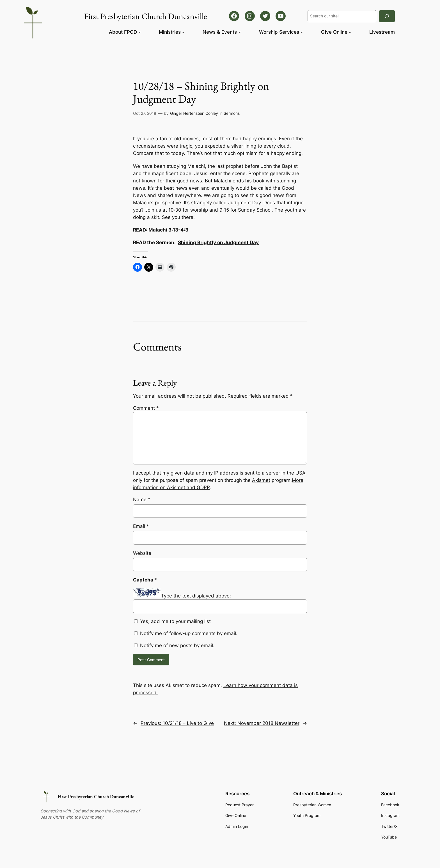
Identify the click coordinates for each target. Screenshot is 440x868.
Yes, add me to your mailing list (172, 621)
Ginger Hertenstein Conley (194, 113)
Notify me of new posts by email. (177, 645)
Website (142, 553)
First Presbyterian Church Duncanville (96, 796)
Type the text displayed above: (196, 596)
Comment (146, 408)
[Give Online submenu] (350, 32)
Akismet (261, 480)
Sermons (232, 113)
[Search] (387, 16)
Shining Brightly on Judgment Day (218, 242)
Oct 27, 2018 (145, 113)
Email (141, 526)
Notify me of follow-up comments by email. (189, 633)
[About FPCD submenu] (139, 32)
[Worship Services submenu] (302, 32)
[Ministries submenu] (183, 32)
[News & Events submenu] (240, 32)
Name (142, 500)
